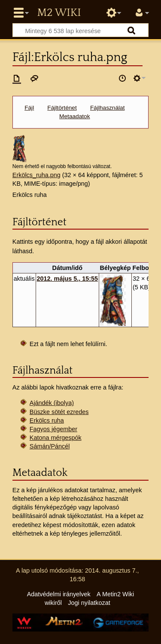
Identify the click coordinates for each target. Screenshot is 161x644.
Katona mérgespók (56, 438)
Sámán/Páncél (50, 446)
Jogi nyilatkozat (89, 603)
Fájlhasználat (108, 108)
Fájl (29, 108)
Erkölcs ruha (47, 420)
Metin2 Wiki (59, 13)
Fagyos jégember (53, 429)
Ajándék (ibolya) (52, 403)
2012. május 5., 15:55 (67, 279)
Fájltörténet (62, 108)
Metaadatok (74, 116)
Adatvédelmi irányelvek (59, 594)
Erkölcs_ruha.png (36, 175)
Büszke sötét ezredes (59, 412)
